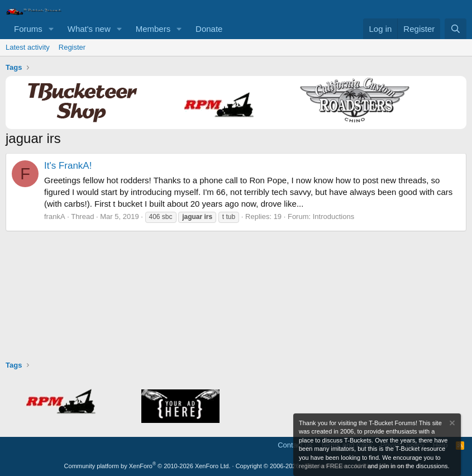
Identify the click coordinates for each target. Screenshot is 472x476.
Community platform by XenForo (147, 466)
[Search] (456, 29)
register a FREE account (332, 466)
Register (72, 47)
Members (153, 29)
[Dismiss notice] (451, 424)
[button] (51, 29)
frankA (55, 216)
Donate (209, 29)
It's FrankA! (68, 166)
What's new (89, 29)
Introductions (333, 216)
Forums (28, 29)
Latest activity (28, 47)
